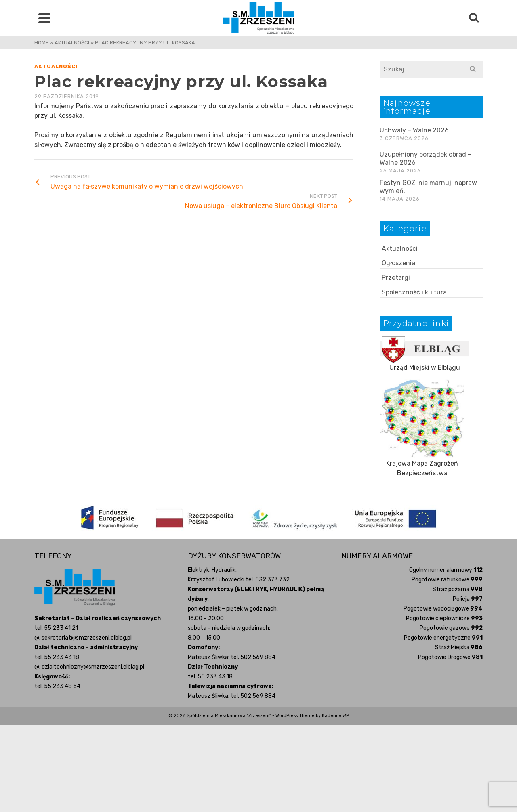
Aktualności (56, 66)
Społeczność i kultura (414, 292)
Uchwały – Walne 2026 (414, 130)
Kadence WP (335, 716)
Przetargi (396, 278)
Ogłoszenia (398, 263)
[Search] (474, 18)
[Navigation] (44, 18)
